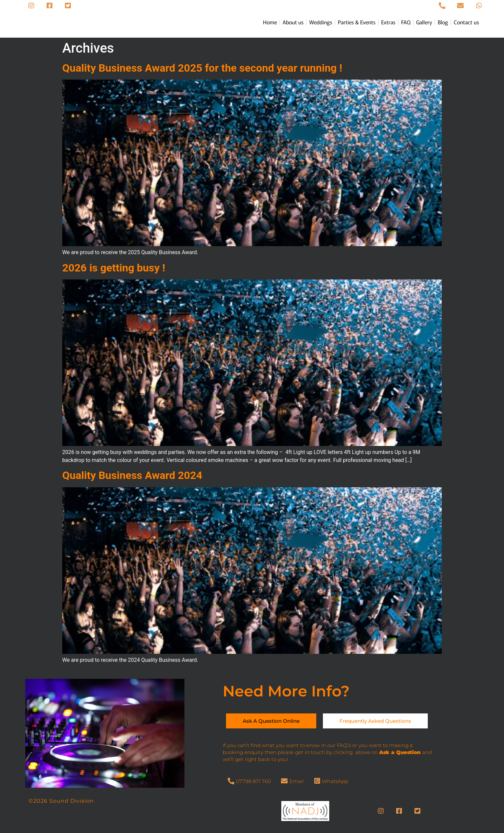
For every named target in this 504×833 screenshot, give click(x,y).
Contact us (466, 22)
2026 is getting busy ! (114, 268)
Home (270, 22)
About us (293, 22)
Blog (443, 22)
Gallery (424, 22)
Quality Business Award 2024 (132, 475)
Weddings (321, 22)
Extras (388, 22)
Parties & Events (357, 22)
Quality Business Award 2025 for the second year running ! (202, 68)
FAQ (406, 22)
